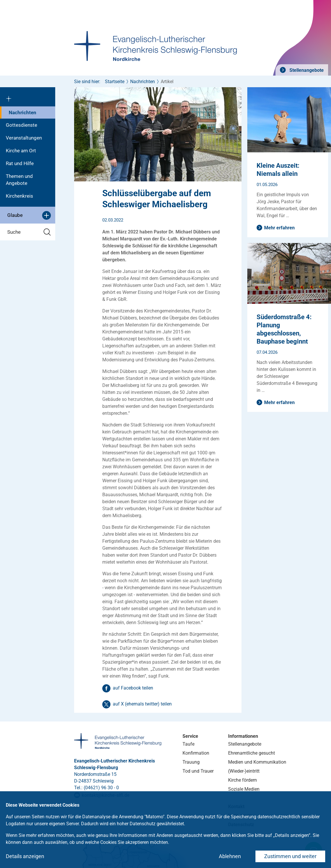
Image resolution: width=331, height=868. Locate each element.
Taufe (188, 744)
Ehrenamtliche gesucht (252, 753)
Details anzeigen (25, 856)
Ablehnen (230, 856)
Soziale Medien (244, 789)
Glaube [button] (29, 215)
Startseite (115, 82)
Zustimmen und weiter (290, 856)
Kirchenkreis (19, 196)
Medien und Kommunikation (257, 762)
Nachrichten (23, 112)
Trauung (191, 762)
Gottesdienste (22, 125)
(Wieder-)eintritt (244, 771)
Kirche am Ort (21, 151)
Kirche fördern (243, 780)
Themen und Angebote (19, 180)
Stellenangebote (306, 70)
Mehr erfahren (279, 228)
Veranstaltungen (24, 138)
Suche (29, 232)
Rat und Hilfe (20, 163)
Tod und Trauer (198, 771)
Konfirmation (196, 753)
